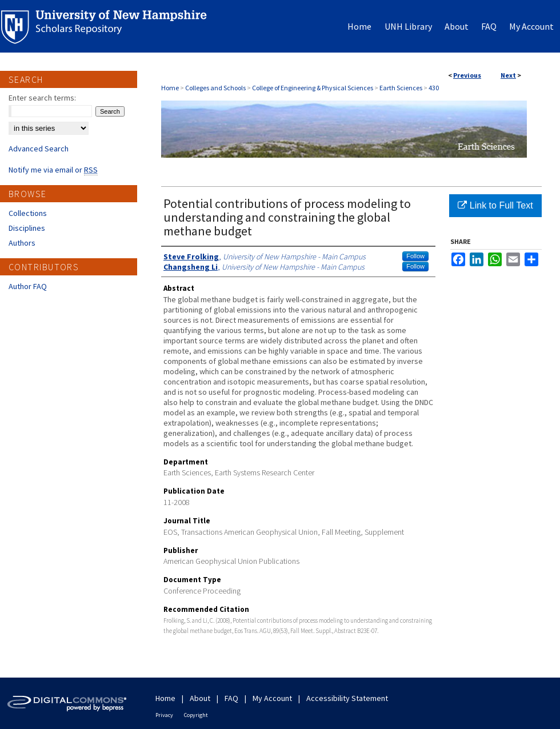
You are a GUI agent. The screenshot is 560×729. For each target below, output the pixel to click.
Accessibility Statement (347, 698)
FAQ (231, 698)
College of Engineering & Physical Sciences (313, 88)
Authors (22, 243)
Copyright (196, 715)
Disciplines (27, 228)
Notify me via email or (53, 170)
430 (434, 88)
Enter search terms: (42, 98)
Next (508, 75)
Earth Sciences (401, 88)
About (200, 698)
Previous (467, 75)
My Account (272, 698)
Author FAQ (28, 286)
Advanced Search (39, 149)
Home (170, 88)
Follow (415, 256)
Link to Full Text (495, 205)
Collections (28, 213)
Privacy (164, 715)
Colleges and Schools (215, 88)
